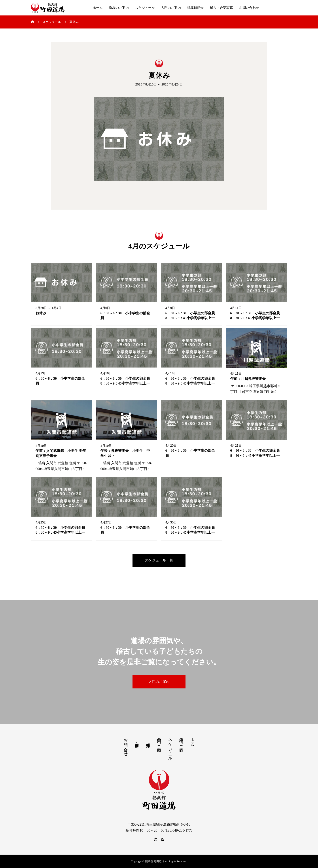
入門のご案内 (171, 8)
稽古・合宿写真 (221, 8)
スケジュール (145, 8)
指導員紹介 (195, 8)
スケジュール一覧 (159, 560)
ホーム (98, 8)
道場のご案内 (119, 8)
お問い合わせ (249, 8)
